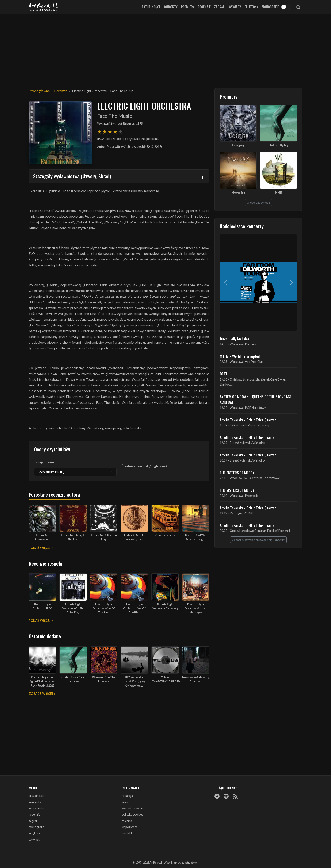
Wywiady (235, 7)
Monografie (270, 7)
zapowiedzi (36, 808)
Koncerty (170, 7)
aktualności (36, 796)
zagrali (33, 821)
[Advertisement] (165, 49)
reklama (127, 821)
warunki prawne (132, 808)
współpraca (130, 827)
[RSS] (235, 796)
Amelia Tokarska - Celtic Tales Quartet (248, 420)
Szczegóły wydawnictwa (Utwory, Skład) (72, 176)
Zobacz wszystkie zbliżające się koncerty (258, 540)
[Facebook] (217, 796)
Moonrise (238, 192)
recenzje (35, 815)
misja (125, 802)
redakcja (127, 796)
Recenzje (204, 7)
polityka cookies (132, 815)
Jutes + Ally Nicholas (235, 339)
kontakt (127, 833)
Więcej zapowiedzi (258, 202)
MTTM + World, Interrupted (240, 356)
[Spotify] (226, 796)
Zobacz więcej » (42, 694)
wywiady (34, 839)
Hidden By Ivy (279, 145)
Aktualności (151, 7)
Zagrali (220, 7)
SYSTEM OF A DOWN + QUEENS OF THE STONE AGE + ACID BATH (257, 399)
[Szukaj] (298, 7)
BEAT (223, 374)
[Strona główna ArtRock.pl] (44, 7)
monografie (37, 827)
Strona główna (39, 91)
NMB (279, 192)
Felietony (251, 7)
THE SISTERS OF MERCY (237, 473)
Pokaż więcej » (41, 548)
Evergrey (238, 145)
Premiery (188, 7)
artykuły (34, 833)
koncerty (35, 802)
